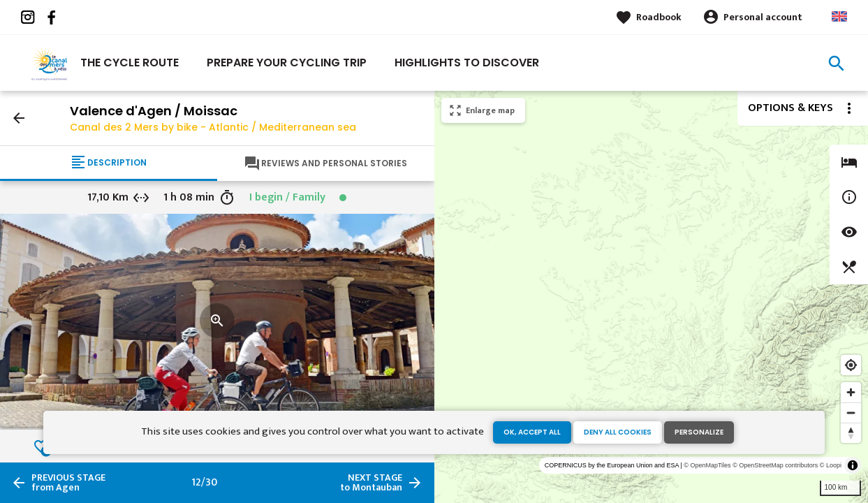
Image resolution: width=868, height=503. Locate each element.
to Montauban (371, 483)
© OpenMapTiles (707, 465)
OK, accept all (532, 432)
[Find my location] (851, 365)
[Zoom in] (851, 392)
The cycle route (130, 63)
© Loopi (831, 465)
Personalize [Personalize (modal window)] (699, 432)
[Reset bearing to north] (851, 433)
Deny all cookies (618, 432)
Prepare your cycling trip (287, 63)
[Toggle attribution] (853, 465)
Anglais (839, 16)
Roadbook (659, 17)
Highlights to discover (467, 63)
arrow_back (19, 118)
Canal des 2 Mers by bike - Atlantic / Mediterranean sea (213, 127)
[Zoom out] (851, 413)
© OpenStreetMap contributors (775, 465)
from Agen (68, 483)
